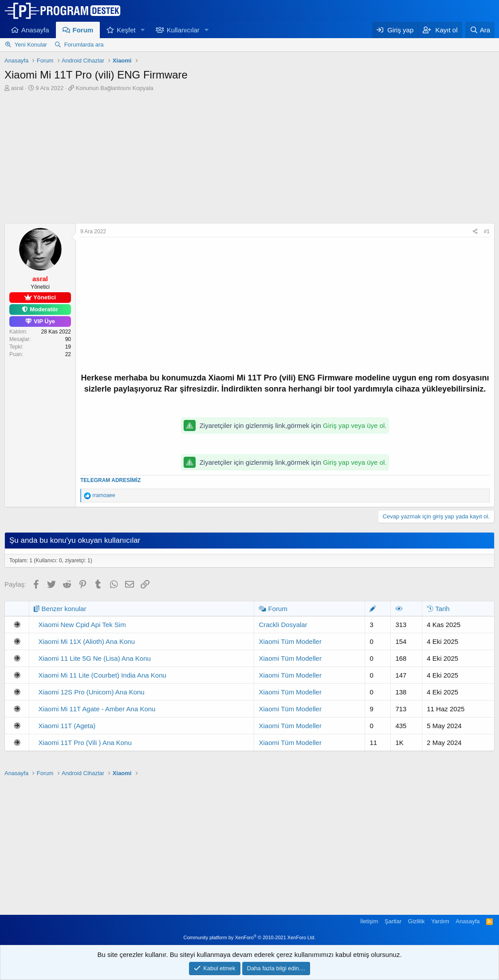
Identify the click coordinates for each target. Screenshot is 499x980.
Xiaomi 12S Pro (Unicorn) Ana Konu (91, 692)
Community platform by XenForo (250, 937)
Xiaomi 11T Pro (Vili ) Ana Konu (85, 743)
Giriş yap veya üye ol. (355, 425)
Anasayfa (35, 30)
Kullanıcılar (183, 30)
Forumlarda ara (84, 45)
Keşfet (126, 30)
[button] (143, 30)
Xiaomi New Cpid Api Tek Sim (82, 625)
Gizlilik (416, 921)
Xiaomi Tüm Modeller (290, 641)
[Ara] (480, 30)
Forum (83, 30)
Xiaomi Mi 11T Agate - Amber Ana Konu (97, 709)
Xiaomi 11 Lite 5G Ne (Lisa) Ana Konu (94, 658)
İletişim (369, 921)
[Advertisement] (250, 159)
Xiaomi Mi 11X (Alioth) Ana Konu (86, 641)
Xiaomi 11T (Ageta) (67, 726)
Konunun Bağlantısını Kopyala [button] (115, 88)
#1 (487, 231)
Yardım (440, 921)
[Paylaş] (475, 232)
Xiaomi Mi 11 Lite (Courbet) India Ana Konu (102, 675)
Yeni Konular (31, 45)
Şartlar (393, 921)
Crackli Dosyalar (283, 625)
